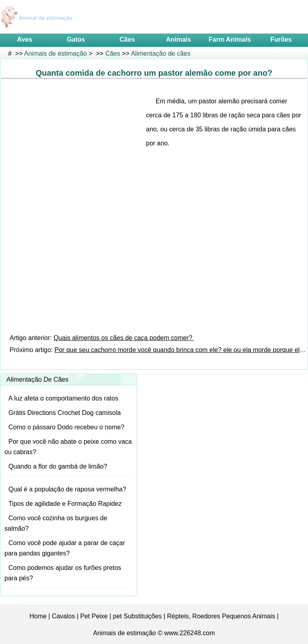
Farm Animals (230, 39)
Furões (281, 39)
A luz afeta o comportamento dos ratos (63, 398)
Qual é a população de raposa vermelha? (67, 489)
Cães (127, 39)
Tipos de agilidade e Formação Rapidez (65, 504)
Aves (25, 39)
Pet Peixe (94, 616)
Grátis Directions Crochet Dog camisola (65, 413)
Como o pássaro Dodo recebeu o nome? (66, 427)
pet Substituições (138, 616)
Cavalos (63, 616)
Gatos (76, 39)
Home (38, 616)
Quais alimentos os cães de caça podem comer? (124, 338)
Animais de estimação (56, 53)
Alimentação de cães (161, 53)
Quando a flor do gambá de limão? (58, 466)
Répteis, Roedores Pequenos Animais (221, 616)
